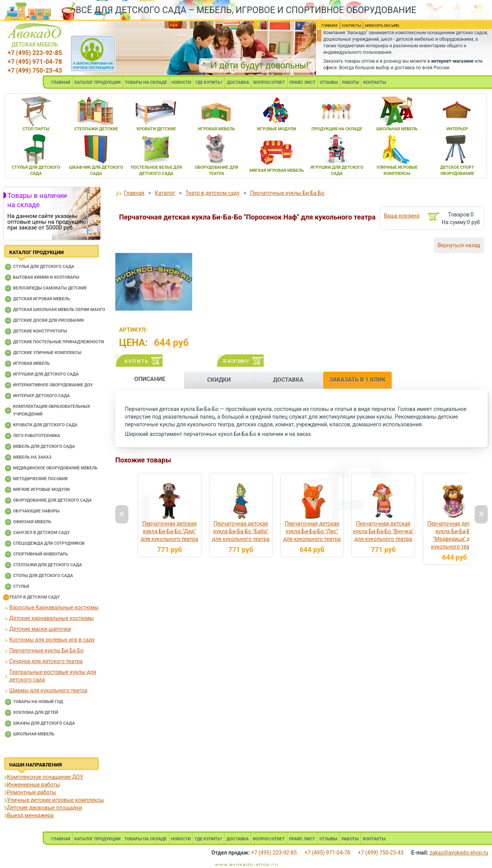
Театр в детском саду (34, 597)
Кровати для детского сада (45, 425)
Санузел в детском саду (42, 533)
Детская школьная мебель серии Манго (59, 310)
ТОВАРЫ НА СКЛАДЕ (146, 82)
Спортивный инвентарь (41, 554)
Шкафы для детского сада (44, 723)
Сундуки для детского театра (46, 661)
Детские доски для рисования (48, 320)
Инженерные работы (33, 785)
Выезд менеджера (30, 815)
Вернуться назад (459, 245)
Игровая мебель (32, 363)
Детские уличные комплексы (47, 353)
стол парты (36, 129)
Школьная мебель (34, 734)
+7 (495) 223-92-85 (35, 53)
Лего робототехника (37, 436)
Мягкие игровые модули (41, 490)
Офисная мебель (32, 522)
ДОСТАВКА (238, 82)
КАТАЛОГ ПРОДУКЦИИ (98, 82)
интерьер (457, 129)
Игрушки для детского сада (46, 374)
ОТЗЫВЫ (329, 82)
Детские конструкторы (40, 331)
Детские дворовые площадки (44, 808)
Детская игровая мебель (42, 299)
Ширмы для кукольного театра (48, 690)
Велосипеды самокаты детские (50, 288)
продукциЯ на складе (337, 129)
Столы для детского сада (43, 576)
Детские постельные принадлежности (58, 342)
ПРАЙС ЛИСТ (303, 82)
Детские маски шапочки (40, 629)
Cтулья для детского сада (44, 267)
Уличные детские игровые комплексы (55, 800)
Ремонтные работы (32, 792)
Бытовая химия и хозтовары (46, 277)
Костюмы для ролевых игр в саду (52, 640)
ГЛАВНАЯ (61, 82)
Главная (134, 193)
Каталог (165, 193)
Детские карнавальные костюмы (52, 618)
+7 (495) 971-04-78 (35, 62)
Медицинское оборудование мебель (55, 468)
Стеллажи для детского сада (47, 565)
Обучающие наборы (36, 511)
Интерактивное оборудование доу (53, 385)
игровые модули (277, 129)
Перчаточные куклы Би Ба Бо (47, 650)
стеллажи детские (96, 129)
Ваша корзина (401, 216)
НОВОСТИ (181, 82)
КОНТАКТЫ (375, 82)
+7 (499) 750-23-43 (35, 71)
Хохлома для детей (36, 713)
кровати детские (156, 129)
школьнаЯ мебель (397, 129)
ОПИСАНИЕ (150, 379)
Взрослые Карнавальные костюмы (54, 607)
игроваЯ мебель (216, 129)
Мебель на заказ (32, 457)
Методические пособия (40, 479)
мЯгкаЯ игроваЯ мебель (277, 170)
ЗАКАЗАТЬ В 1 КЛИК (357, 380)
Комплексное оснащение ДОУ (45, 777)
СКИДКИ (219, 380)
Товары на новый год (38, 702)
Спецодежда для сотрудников (49, 543)
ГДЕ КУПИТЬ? (209, 82)
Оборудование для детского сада (52, 500)
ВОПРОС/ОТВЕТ (269, 82)
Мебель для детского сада (44, 446)
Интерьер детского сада (42, 396)
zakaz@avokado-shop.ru (459, 853)
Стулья (21, 586)
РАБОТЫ (351, 82)
